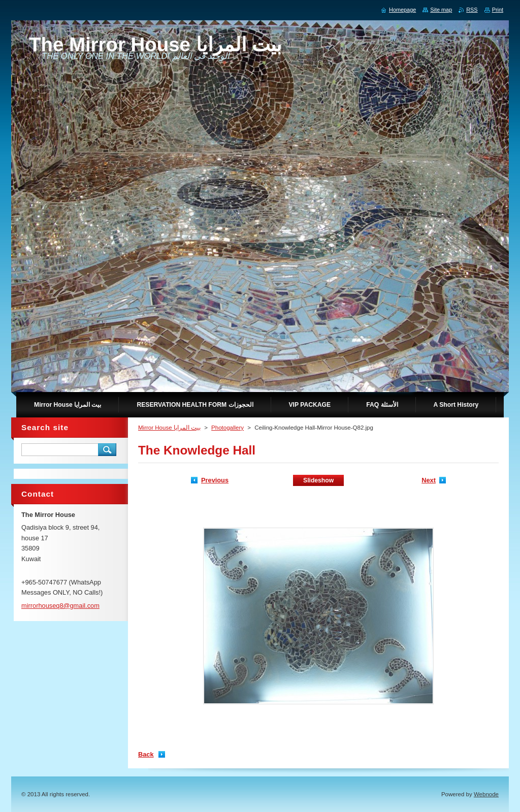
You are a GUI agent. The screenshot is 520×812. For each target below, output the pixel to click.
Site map (441, 10)
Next (429, 480)
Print (498, 10)
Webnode (486, 794)
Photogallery (227, 428)
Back (146, 754)
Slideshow (318, 480)
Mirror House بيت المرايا (169, 428)
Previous (215, 480)
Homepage (402, 10)
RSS (472, 10)
